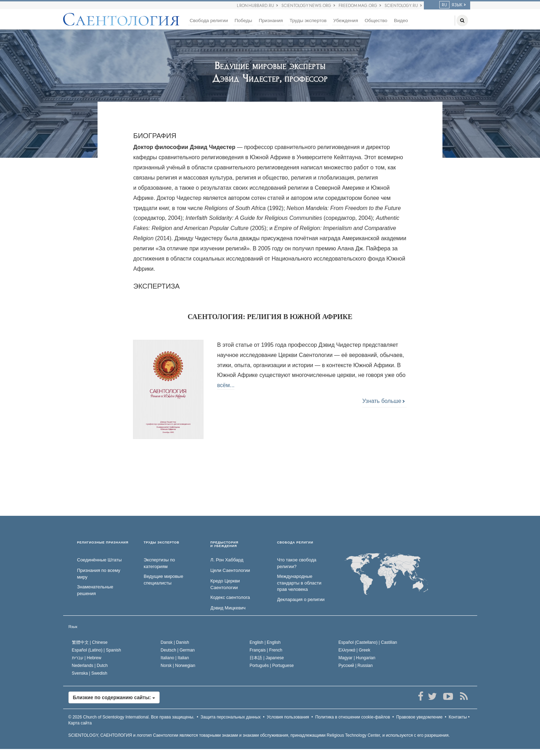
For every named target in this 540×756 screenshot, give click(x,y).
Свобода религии (209, 21)
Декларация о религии (301, 599)
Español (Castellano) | (368, 642)
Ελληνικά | (355, 650)
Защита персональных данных (231, 717)
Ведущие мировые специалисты (164, 580)
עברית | (87, 658)
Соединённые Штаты (99, 560)
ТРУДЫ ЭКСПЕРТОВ (162, 543)
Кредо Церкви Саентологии (225, 584)
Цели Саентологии (230, 570)
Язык (73, 627)
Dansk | (175, 642)
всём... (226, 385)
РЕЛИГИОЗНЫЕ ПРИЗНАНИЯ (103, 543)
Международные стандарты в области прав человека (299, 583)
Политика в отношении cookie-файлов (352, 717)
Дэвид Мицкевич (228, 608)
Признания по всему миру (99, 574)
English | (265, 642)
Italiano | (175, 658)
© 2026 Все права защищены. (132, 717)
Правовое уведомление (419, 717)
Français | (266, 650)
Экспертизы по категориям (159, 563)
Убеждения (346, 21)
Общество (376, 21)
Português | (272, 666)
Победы (244, 21)
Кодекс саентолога (230, 597)
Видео (401, 21)
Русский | (356, 666)
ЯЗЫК (451, 5)
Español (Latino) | (97, 650)
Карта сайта (80, 723)
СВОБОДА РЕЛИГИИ (295, 543)
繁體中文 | (90, 642)
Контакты (458, 717)
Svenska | (90, 673)
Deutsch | (178, 650)
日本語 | (267, 658)
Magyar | (357, 658)
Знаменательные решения (95, 590)
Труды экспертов (308, 21)
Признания (271, 21)
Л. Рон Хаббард (227, 560)
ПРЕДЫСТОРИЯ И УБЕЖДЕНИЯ (225, 544)
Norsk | (178, 666)
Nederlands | (90, 666)
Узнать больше (384, 401)
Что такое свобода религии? (297, 563)
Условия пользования (288, 717)
